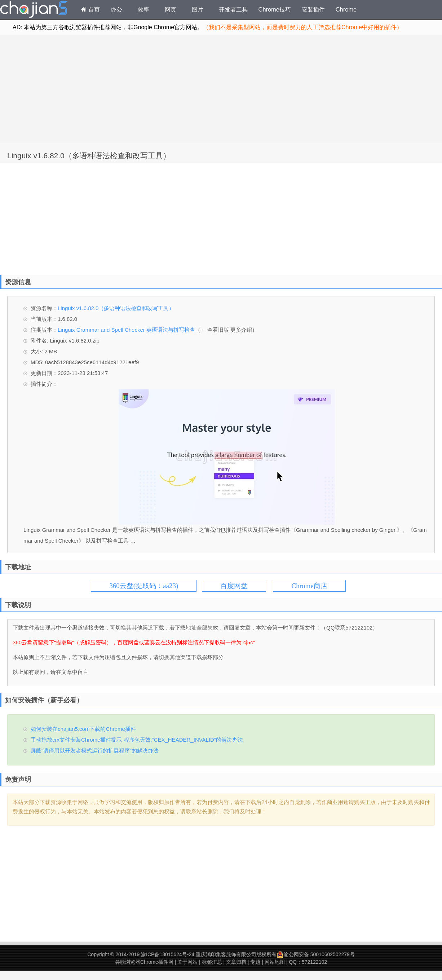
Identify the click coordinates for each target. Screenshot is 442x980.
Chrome (346, 9)
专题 (255, 962)
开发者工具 (233, 9)
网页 (171, 9)
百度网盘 (234, 586)
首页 (90, 9)
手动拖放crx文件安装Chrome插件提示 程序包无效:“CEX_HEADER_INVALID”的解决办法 (137, 740)
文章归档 (236, 962)
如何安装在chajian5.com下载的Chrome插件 (83, 729)
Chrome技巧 (275, 9)
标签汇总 (212, 962)
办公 (116, 9)
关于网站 (187, 962)
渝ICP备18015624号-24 (168, 954)
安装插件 (313, 9)
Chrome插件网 (34, 10)
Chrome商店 (309, 586)
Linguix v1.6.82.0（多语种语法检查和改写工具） (89, 156)
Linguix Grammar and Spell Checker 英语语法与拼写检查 (126, 330)
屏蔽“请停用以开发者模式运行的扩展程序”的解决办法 (95, 751)
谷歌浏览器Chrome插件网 (144, 962)
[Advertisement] (221, 89)
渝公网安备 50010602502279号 (316, 954)
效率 (143, 9)
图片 (198, 9)
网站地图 (275, 962)
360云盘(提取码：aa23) (144, 586)
